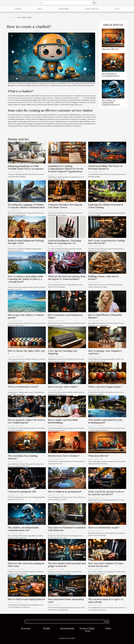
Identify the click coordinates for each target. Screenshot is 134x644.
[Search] (64, 3)
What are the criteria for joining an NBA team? (26, 565)
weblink (81, 98)
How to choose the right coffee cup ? (26, 352)
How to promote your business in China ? (65, 316)
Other (117, 9)
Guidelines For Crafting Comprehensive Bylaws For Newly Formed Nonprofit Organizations (66, 169)
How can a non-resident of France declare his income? (106, 565)
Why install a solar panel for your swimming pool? (105, 421)
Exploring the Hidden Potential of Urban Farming (106, 206)
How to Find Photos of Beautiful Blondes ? (105, 316)
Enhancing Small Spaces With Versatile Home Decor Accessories (26, 168)
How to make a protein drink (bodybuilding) (63, 421)
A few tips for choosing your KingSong (63, 352)
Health (40, 9)
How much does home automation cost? (66, 601)
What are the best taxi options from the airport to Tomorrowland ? (67, 278)
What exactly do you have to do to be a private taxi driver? (106, 493)
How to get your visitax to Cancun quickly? (26, 316)
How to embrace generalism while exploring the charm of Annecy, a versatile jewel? (26, 279)
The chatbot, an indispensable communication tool (111, 103)
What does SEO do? (110, 49)
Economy (18, 9)
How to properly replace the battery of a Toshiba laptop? (27, 421)
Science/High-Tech (92, 9)
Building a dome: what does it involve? (104, 278)
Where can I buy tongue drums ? (105, 387)
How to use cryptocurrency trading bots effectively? (107, 242)
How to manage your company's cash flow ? (105, 352)
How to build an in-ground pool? (65, 492)
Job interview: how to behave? (64, 456)
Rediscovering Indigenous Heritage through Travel (26, 242)
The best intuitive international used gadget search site (67, 565)
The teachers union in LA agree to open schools (106, 601)
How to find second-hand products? (26, 599)
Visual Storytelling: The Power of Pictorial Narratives (105, 167)
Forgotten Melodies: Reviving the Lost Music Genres (65, 206)
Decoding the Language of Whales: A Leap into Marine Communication (26, 206)
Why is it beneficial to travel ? (23, 387)
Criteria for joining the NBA (22, 492)
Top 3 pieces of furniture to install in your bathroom (67, 529)
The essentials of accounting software (111, 75)
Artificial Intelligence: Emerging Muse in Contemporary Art (65, 242)
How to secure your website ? (63, 387)
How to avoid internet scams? (104, 528)
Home (8, 17)
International (64, 9)
